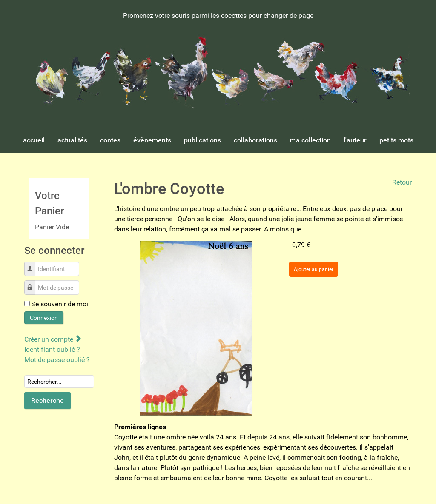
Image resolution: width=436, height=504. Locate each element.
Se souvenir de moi (60, 304)
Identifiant (33, 264)
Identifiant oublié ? (52, 349)
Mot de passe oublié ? (57, 360)
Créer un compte (53, 339)
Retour (402, 182)
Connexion (44, 318)
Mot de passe (33, 283)
